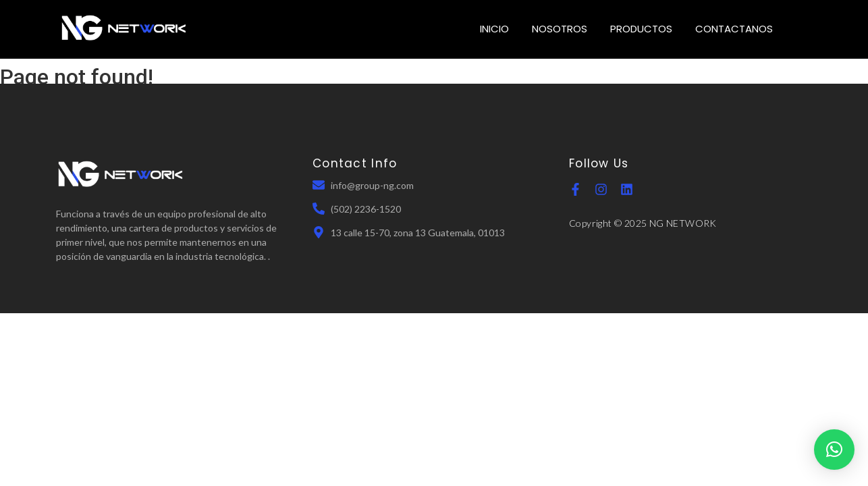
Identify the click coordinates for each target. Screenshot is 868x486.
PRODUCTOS (641, 29)
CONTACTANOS (734, 29)
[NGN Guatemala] (124, 27)
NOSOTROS (560, 29)
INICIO (494, 29)
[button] (834, 450)
